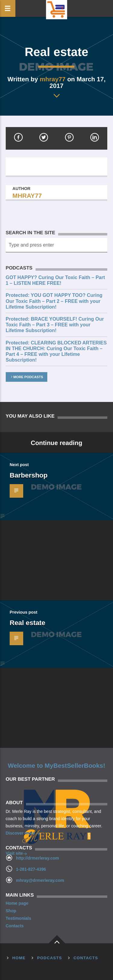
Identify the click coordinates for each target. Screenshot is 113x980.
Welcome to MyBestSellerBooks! (56, 766)
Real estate (27, 623)
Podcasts (50, 958)
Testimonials (19, 918)
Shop (11, 911)
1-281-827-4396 (31, 869)
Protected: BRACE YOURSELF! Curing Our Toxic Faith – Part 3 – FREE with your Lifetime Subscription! (55, 325)
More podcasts (27, 377)
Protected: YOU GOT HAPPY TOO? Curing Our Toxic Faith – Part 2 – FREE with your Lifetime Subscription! (54, 301)
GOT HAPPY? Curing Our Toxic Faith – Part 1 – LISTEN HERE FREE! (55, 280)
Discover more (23, 834)
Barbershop (29, 475)
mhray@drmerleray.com (40, 880)
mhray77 (53, 79)
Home (19, 958)
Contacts (15, 926)
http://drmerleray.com (38, 858)
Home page (17, 903)
